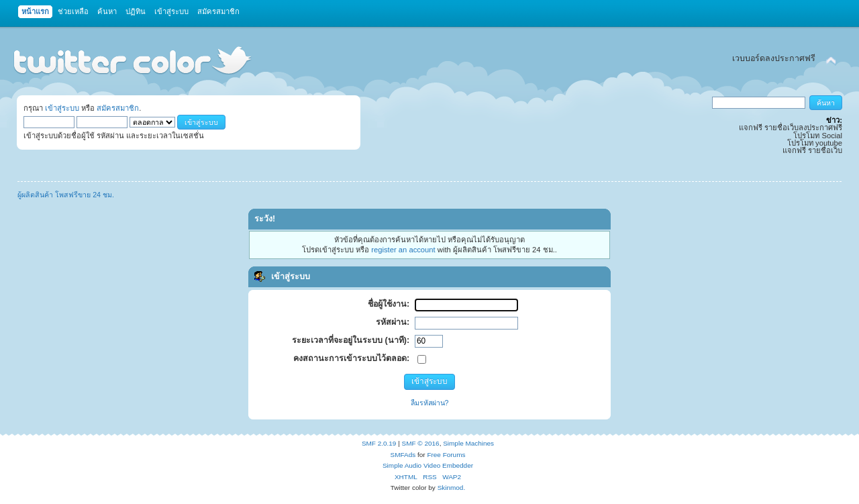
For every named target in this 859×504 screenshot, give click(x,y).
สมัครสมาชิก (118, 108)
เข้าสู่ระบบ (62, 108)
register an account (403, 250)
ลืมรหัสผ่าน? (430, 403)
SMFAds (403, 455)
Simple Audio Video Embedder (428, 465)
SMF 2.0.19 (379, 443)
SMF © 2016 (421, 443)
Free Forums (446, 455)
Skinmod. (452, 488)
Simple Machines (468, 443)
